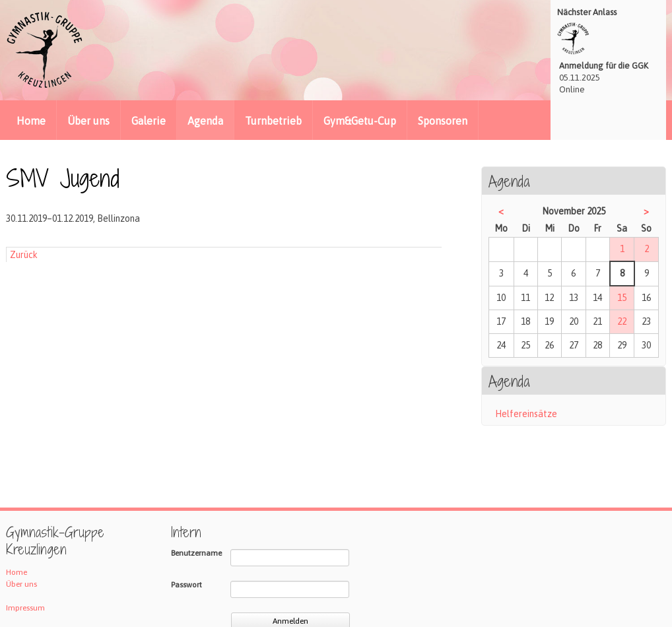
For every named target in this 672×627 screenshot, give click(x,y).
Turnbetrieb (273, 121)
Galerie (149, 121)
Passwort (186, 585)
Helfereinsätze (526, 414)
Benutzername (196, 553)
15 (622, 298)
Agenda (205, 121)
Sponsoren (443, 121)
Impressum (25, 608)
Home (31, 121)
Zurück (24, 255)
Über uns (88, 121)
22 (622, 321)
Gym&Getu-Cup (360, 121)
